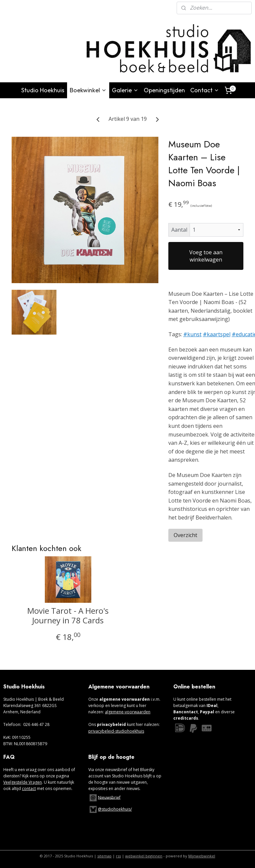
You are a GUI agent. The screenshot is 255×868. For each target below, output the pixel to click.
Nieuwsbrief (109, 797)
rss (118, 856)
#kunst (192, 334)
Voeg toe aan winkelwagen (206, 256)
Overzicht (185, 535)
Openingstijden (164, 90)
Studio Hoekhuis (43, 90)
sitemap (104, 856)
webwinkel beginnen (144, 856)
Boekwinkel (88, 90)
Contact (205, 90)
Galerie (125, 90)
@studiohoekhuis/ (110, 809)
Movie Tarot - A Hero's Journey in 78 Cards (68, 616)
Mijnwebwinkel (202, 856)
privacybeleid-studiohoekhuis (116, 731)
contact (29, 789)
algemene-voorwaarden (128, 712)
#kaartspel (217, 334)
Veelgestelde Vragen (23, 782)
